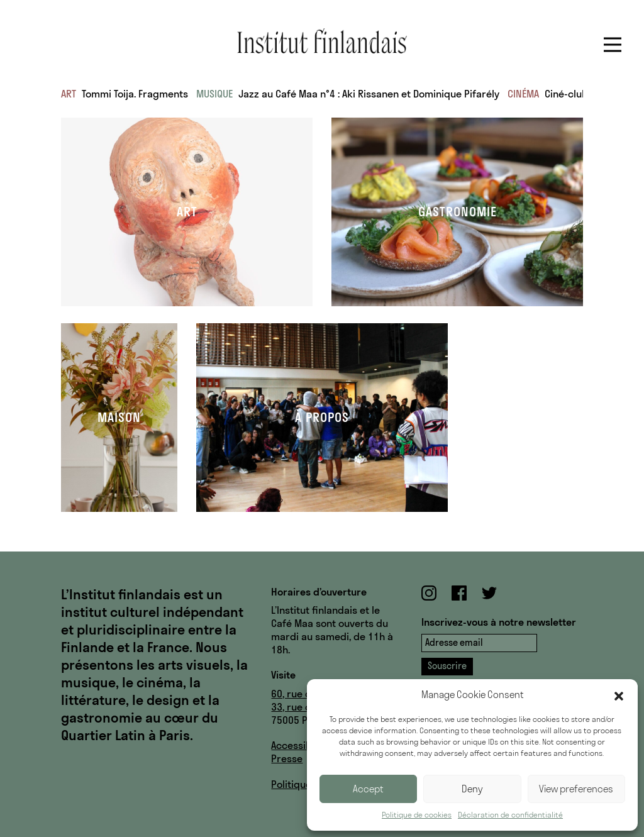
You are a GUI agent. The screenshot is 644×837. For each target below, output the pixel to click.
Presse (287, 758)
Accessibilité (300, 745)
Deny (472, 789)
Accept (368, 789)
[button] (619, 695)
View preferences (576, 789)
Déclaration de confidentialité (510, 815)
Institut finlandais (322, 41)
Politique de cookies (417, 815)
